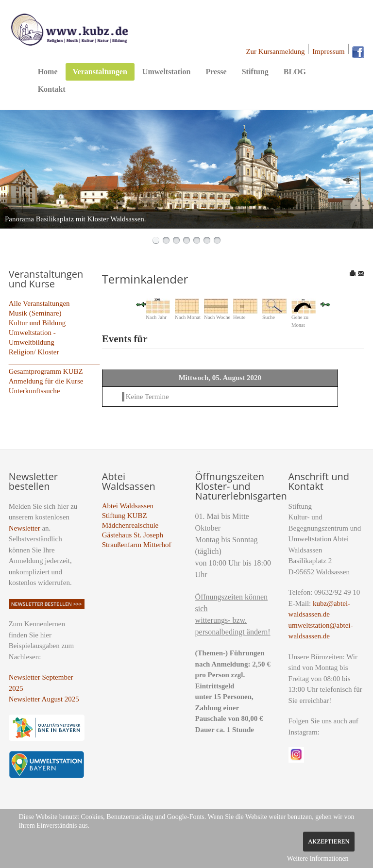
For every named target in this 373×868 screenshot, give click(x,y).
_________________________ (54, 362)
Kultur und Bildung (37, 323)
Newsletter (25, 528)
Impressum (329, 51)
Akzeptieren (329, 841)
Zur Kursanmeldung (275, 51)
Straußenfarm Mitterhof (137, 545)
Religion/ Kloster (34, 352)
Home (48, 72)
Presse (216, 72)
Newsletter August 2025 (44, 699)
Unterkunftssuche (34, 391)
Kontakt (52, 89)
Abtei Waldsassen (128, 506)
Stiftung (255, 72)
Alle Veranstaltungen (39, 303)
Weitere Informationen (318, 859)
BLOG (295, 72)
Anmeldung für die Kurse (46, 381)
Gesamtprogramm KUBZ (46, 371)
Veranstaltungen (100, 72)
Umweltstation (167, 72)
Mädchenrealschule (130, 525)
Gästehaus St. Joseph (133, 535)
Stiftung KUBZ (125, 516)
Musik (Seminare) (35, 313)
